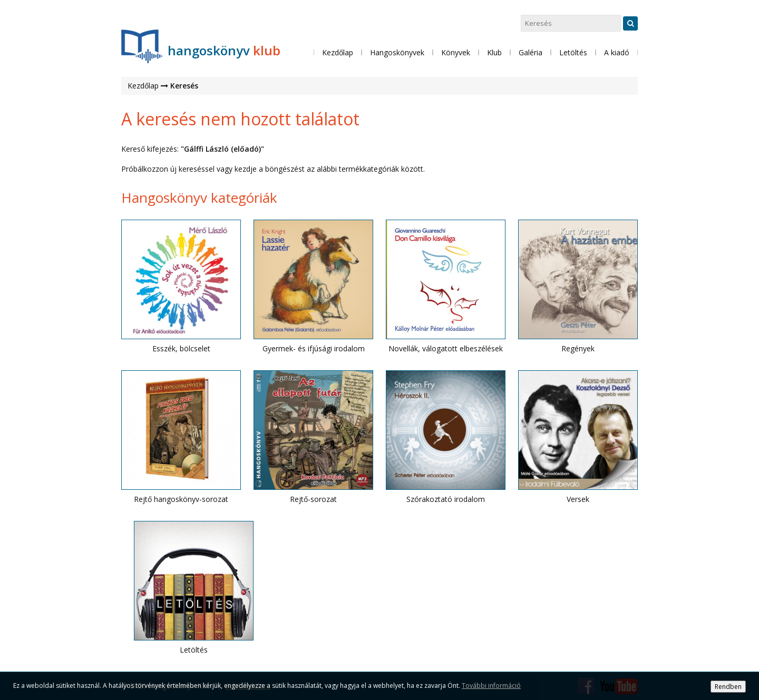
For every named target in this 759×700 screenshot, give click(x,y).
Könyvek (456, 52)
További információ (491, 686)
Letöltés (573, 52)
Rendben (728, 687)
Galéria (531, 52)
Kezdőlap (338, 52)
